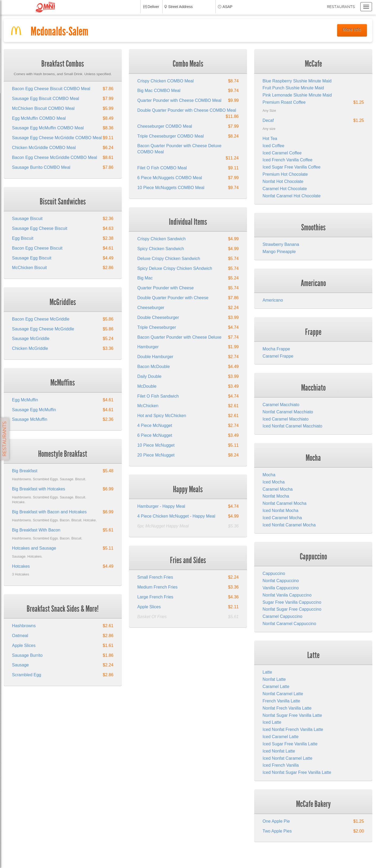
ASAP (227, 7)
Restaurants (341, 7)
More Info (352, 30)
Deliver (153, 7)
